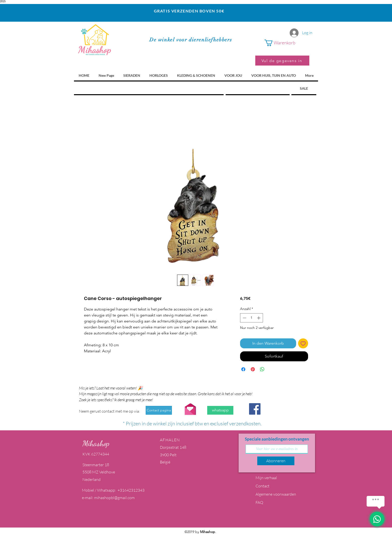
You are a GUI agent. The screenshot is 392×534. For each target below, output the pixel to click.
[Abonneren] (276, 461)
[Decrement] (244, 318)
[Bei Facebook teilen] (243, 369)
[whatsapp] (220, 410)
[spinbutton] (252, 318)
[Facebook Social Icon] (255, 409)
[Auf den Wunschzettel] (303, 343)
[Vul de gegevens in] (282, 61)
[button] (287, 43)
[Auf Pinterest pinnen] (253, 369)
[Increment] (259, 318)
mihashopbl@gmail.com (114, 498)
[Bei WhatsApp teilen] (262, 369)
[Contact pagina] (159, 410)
